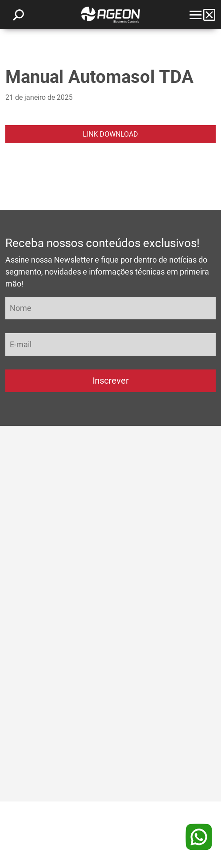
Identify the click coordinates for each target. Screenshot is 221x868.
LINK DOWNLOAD (110, 134)
